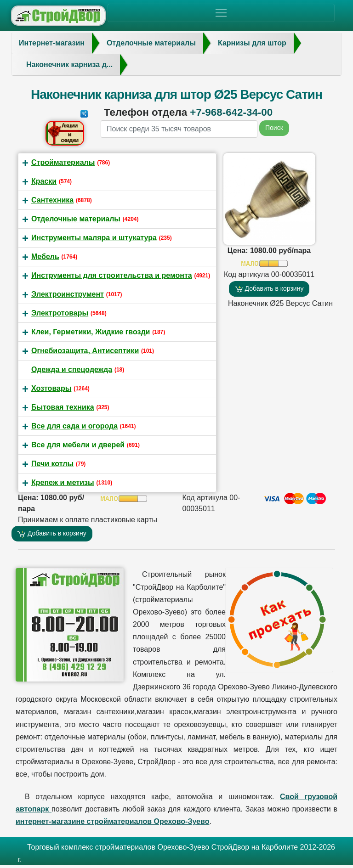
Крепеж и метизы (63, 482)
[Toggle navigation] (221, 13)
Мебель (45, 256)
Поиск (274, 128)
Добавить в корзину (269, 289)
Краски (44, 181)
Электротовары (60, 313)
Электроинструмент (68, 294)
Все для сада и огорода (74, 426)
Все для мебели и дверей (78, 445)
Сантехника (52, 200)
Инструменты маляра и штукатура (94, 238)
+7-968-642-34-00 (231, 112)
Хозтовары (51, 388)
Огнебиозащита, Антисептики (85, 351)
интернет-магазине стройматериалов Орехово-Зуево (112, 821)
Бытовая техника (63, 407)
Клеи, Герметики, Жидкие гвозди (91, 332)
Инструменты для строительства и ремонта (112, 275)
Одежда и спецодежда (72, 369)
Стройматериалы (63, 162)
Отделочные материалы (76, 219)
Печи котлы (52, 464)
